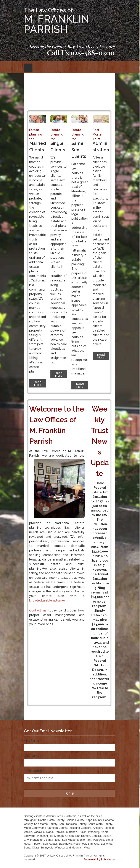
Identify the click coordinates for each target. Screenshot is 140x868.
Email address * (35, 771)
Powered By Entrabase (99, 859)
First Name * (33, 740)
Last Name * (33, 756)
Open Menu (28, 68)
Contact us (38, 610)
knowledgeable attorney (47, 600)
